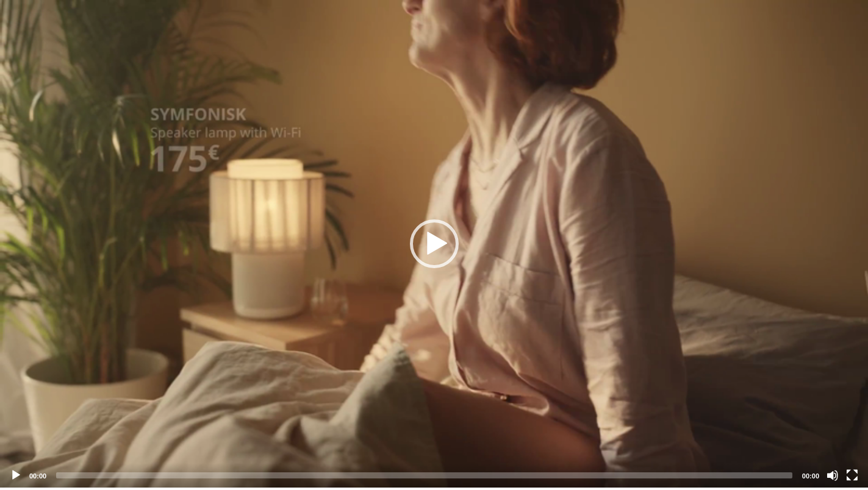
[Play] (16, 475)
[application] (434, 244)
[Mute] (833, 475)
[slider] (424, 475)
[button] (434, 244)
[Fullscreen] (852, 475)
